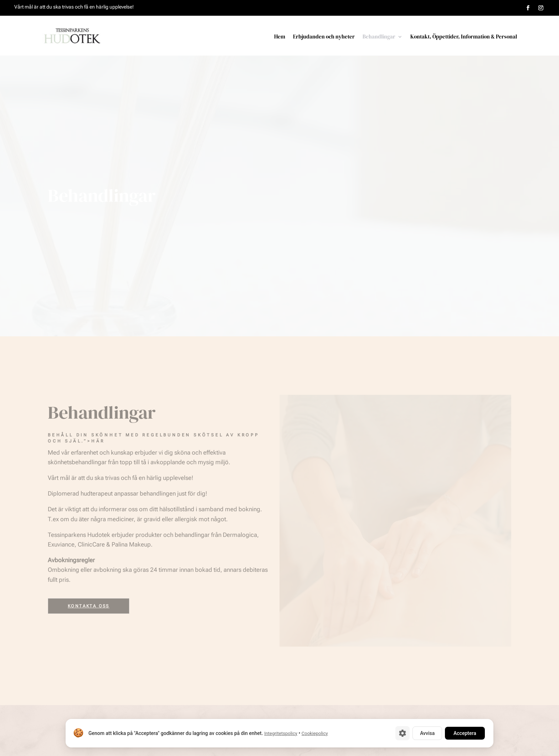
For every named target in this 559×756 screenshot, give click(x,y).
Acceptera (465, 733)
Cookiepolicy (315, 733)
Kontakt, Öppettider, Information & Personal (464, 37)
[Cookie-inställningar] (402, 733)
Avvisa (427, 733)
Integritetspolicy (281, 733)
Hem (280, 37)
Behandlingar (379, 37)
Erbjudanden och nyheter (324, 37)
